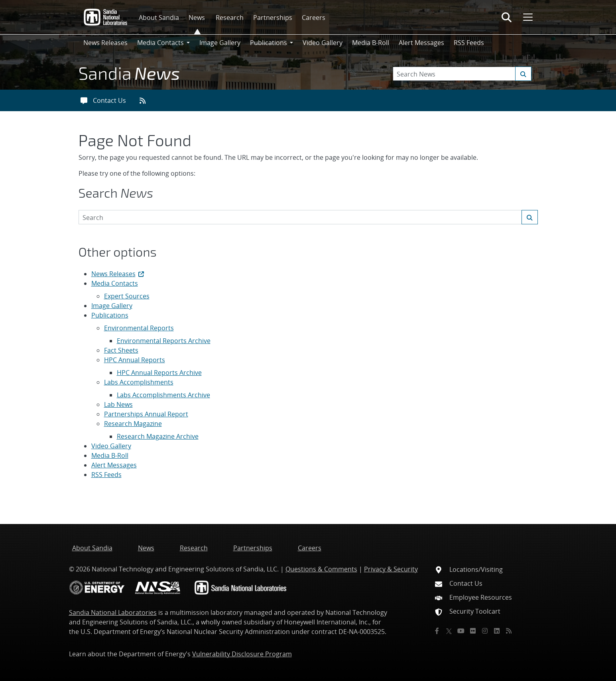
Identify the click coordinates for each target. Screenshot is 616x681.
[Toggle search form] (507, 17)
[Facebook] (437, 631)
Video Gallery (323, 43)
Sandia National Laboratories (113, 612)
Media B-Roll (371, 43)
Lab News (118, 404)
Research (230, 18)
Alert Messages (421, 43)
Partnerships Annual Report (146, 414)
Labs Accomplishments (139, 382)
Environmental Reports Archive (164, 341)
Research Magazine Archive (158, 436)
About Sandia (159, 18)
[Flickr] (473, 631)
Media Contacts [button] (160, 43)
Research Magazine (133, 424)
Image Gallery (220, 43)
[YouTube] (461, 631)
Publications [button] (269, 43)
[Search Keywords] (462, 74)
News (197, 18)
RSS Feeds (469, 43)
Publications (110, 315)
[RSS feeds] (145, 100)
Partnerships (273, 18)
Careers (314, 18)
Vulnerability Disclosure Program (242, 654)
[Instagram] (485, 631)
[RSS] (509, 631)
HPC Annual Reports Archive (159, 373)
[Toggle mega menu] (527, 17)
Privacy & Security (391, 569)
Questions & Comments (321, 569)
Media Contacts (115, 283)
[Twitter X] (449, 631)
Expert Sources (127, 296)
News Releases (105, 43)
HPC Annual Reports (135, 360)
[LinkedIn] (497, 631)
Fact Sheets (121, 350)
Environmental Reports (139, 328)
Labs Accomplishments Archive (163, 395)
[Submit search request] (523, 74)
